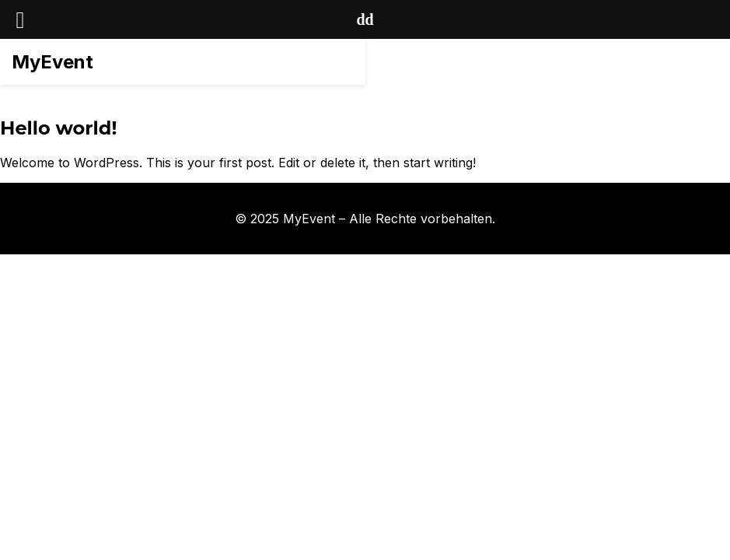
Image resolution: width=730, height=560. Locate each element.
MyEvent (52, 62)
